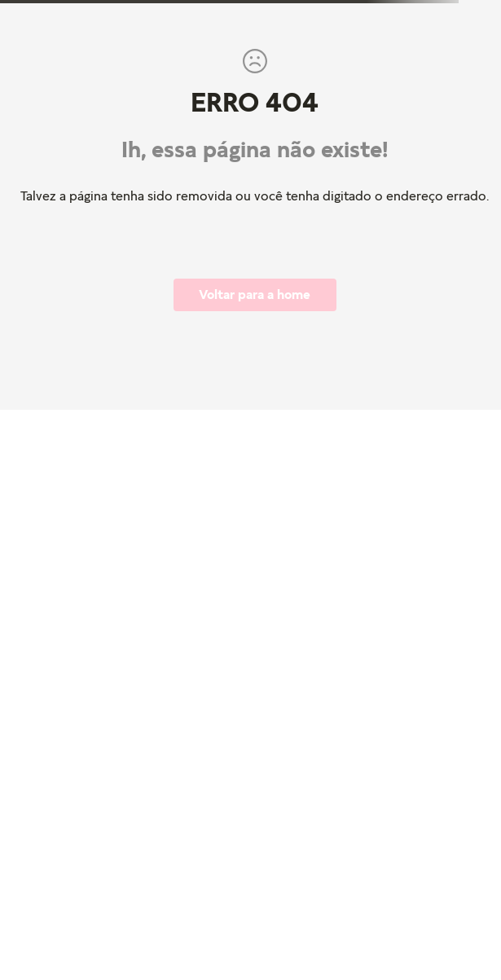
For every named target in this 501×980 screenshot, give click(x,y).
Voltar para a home (255, 294)
